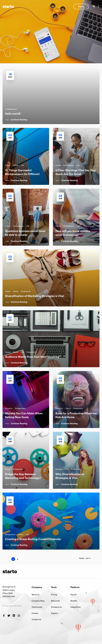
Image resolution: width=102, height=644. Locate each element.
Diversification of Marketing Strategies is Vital (34, 296)
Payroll (73, 595)
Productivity (26, 291)
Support (54, 613)
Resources (55, 601)
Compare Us (56, 607)
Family (16, 165)
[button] (81, 7)
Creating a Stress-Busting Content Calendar (33, 539)
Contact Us (36, 619)
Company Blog (38, 601)
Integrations (75, 607)
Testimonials (37, 607)
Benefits (74, 601)
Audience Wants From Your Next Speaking (32, 357)
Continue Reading (19, 120)
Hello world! (13, 114)
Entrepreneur (69, 165)
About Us (36, 595)
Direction (9, 408)
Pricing (54, 595)
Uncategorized (11, 109)
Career (8, 165)
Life (22, 165)
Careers (35, 613)
